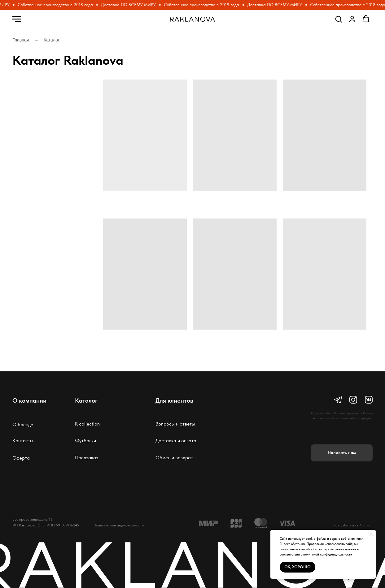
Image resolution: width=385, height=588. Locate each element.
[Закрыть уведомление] (371, 534)
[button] (339, 19)
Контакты (23, 441)
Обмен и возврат (174, 458)
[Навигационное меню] (17, 19)
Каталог (52, 40)
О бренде (23, 424)
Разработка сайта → (352, 525)
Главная (21, 40)
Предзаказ (87, 458)
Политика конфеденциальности (119, 525)
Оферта (21, 458)
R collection (87, 424)
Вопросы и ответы (175, 424)
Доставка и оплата (176, 441)
